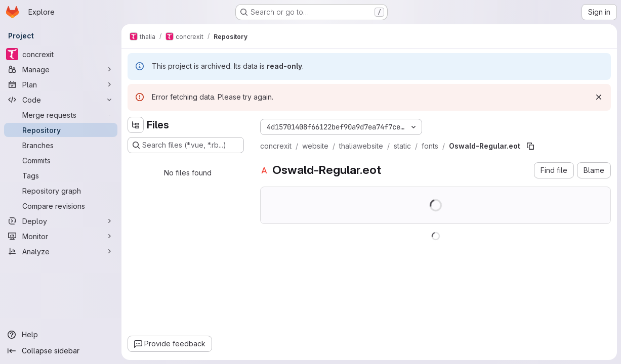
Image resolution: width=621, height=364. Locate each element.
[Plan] (61, 84)
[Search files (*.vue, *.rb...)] (186, 145)
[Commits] (61, 160)
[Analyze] (61, 251)
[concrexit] (61, 54)
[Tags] (61, 175)
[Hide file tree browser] (136, 125)
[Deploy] (61, 221)
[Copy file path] (530, 146)
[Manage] (61, 69)
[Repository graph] (61, 191)
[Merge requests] (61, 115)
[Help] (61, 335)
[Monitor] (61, 236)
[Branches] (61, 145)
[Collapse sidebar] (61, 351)
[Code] (61, 100)
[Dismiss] (599, 97)
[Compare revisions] (61, 206)
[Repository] (61, 130)
